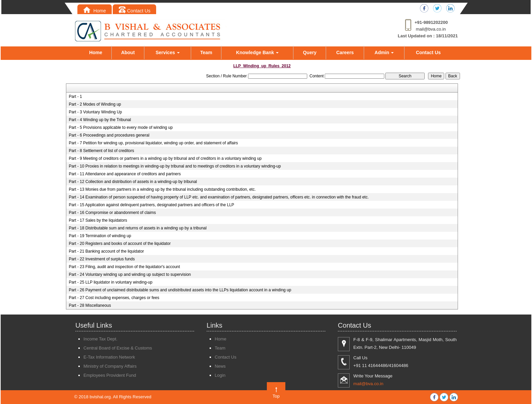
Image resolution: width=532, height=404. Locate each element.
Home (95, 11)
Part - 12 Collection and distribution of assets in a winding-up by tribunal (133, 182)
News (220, 366)
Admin (384, 52)
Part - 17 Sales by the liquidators (98, 220)
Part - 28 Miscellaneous (90, 305)
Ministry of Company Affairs (110, 366)
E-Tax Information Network (109, 357)
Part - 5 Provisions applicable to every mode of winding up (121, 127)
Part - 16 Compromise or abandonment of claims (112, 213)
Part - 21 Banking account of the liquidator (106, 251)
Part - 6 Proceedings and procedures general (109, 135)
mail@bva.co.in (431, 29)
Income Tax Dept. (100, 339)
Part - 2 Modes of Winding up (95, 104)
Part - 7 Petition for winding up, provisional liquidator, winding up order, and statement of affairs (153, 143)
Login (220, 375)
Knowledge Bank (258, 52)
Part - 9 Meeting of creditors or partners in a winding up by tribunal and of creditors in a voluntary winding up (165, 158)
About (128, 52)
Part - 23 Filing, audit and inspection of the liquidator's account (124, 267)
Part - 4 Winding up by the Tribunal (100, 120)
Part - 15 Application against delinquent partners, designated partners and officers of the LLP (151, 205)
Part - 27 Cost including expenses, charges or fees (114, 298)
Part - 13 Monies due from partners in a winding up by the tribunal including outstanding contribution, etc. (162, 189)
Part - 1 (75, 97)
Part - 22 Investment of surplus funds (102, 259)
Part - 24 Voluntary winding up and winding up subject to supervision (130, 274)
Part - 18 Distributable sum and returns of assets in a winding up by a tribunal (138, 228)
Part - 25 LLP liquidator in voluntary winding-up (111, 282)
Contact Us (134, 11)
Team (206, 52)
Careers (345, 52)
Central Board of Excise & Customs (118, 348)
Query (310, 52)
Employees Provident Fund (110, 375)
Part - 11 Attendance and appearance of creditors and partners (125, 174)
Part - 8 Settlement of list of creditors (101, 151)
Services (168, 52)
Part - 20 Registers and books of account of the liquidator (120, 244)
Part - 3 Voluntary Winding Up (95, 112)
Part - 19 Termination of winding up (100, 236)
